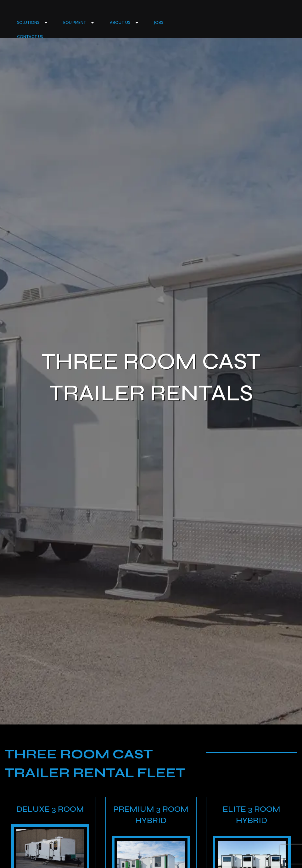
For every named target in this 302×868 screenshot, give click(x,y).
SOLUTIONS (28, 23)
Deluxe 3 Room (50, 809)
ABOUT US (120, 23)
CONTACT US (30, 37)
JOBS (159, 23)
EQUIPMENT (75, 23)
